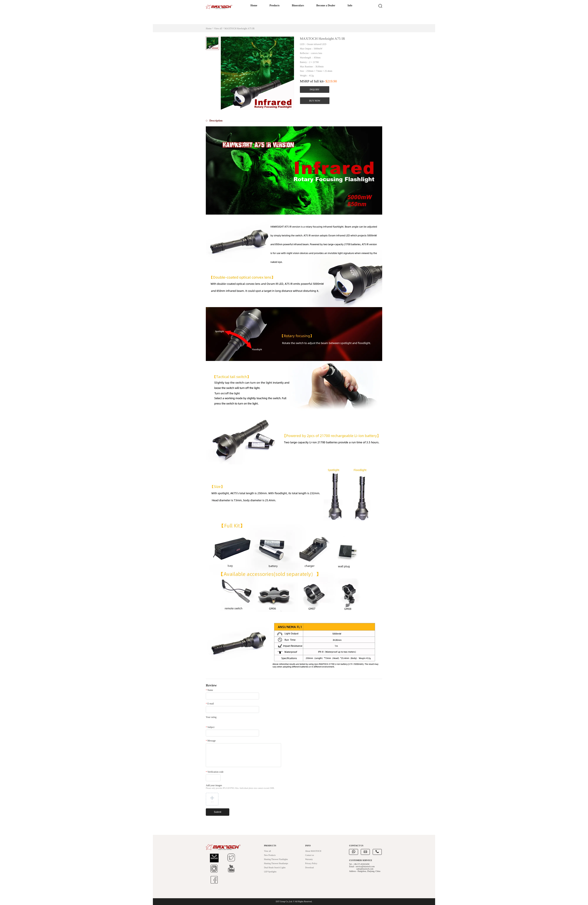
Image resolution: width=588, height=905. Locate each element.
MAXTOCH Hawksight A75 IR (240, 28)
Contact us (310, 855)
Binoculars (291, 20)
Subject (210, 727)
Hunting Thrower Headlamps (276, 863)
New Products (270, 855)
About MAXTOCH (313, 851)
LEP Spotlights (270, 872)
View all (218, 28)
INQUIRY (315, 89)
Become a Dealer (319, 20)
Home (245, 20)
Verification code (215, 772)
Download (309, 868)
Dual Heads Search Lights (275, 868)
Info (344, 20)
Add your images (240, 787)
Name (209, 690)
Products (267, 20)
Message (211, 741)
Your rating (211, 717)
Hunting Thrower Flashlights (276, 859)
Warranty (309, 859)
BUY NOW (315, 101)
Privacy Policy (311, 863)
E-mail (210, 704)
